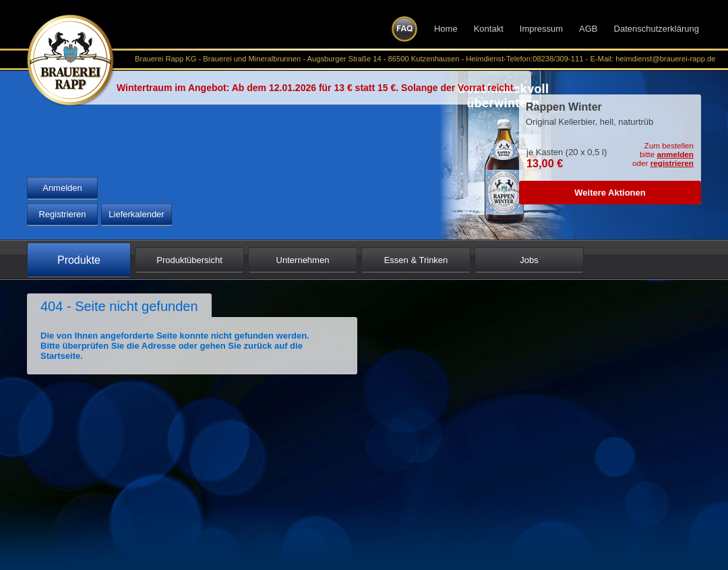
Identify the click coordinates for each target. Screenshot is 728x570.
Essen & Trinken (416, 260)
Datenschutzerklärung (657, 29)
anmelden (675, 154)
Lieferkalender (136, 214)
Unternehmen (303, 260)
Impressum (541, 29)
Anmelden (62, 188)
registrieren (672, 163)
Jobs (529, 260)
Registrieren (62, 214)
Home (446, 29)
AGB (588, 29)
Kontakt (489, 29)
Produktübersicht (189, 260)
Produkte (79, 260)
